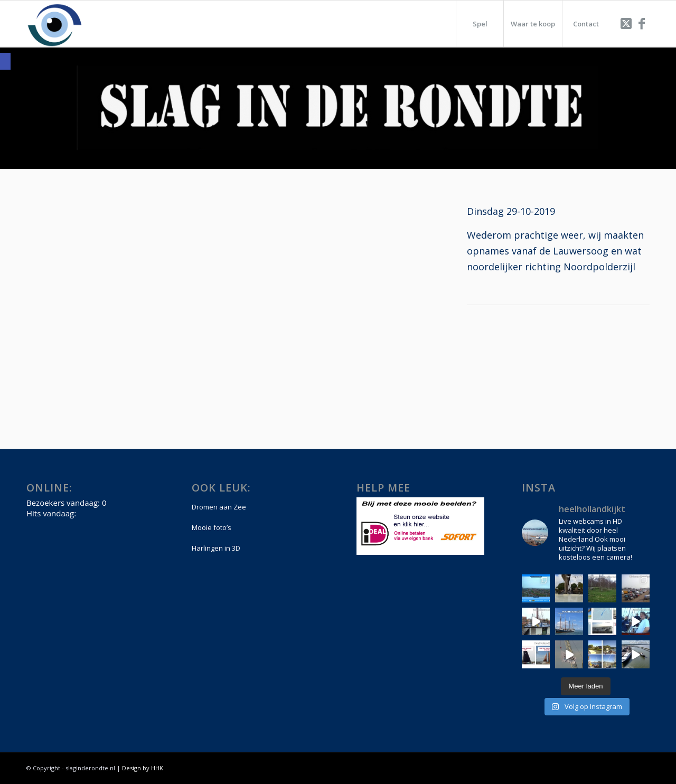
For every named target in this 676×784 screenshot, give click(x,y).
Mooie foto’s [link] (212, 527)
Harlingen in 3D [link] (216, 548)
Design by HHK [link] (143, 768)
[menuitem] (480, 24)
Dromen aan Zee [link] (219, 507)
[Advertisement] (558, 354)
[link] (5, 61)
